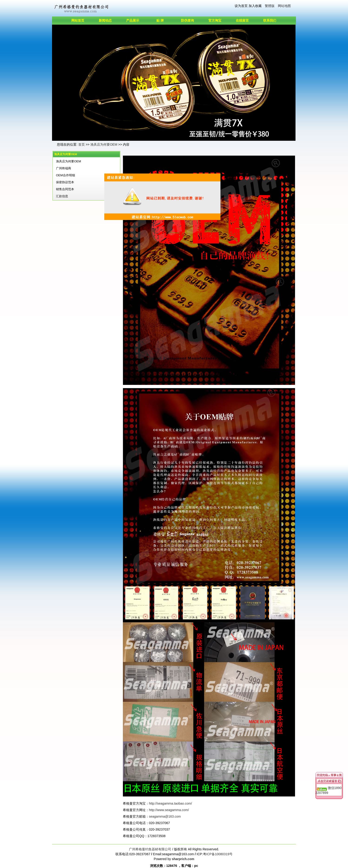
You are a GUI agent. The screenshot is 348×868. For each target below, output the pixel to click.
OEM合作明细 (66, 175)
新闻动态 (105, 20)
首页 (82, 144)
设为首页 (241, 6)
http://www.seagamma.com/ (169, 810)
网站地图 (284, 6)
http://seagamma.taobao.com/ (170, 803)
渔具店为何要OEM (104, 144)
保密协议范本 (65, 182)
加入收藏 (255, 6)
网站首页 (78, 20)
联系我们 (270, 20)
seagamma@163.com (165, 816)
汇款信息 (62, 196)
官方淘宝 (215, 20)
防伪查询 (187, 20)
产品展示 (133, 20)
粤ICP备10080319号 (218, 854)
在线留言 (242, 20)
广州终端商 (64, 168)
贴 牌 (160, 20)
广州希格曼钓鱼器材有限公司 (150, 849)
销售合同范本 (65, 189)
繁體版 (270, 6)
